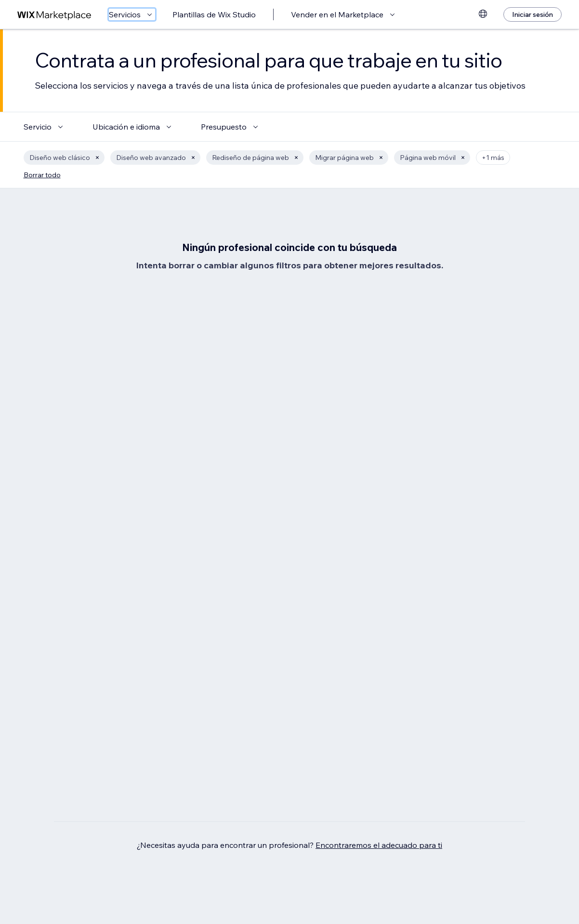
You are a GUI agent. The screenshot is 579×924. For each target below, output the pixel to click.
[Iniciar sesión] (533, 14)
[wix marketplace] (54, 15)
